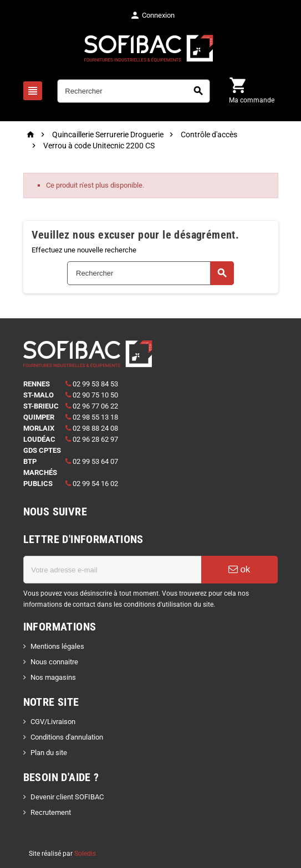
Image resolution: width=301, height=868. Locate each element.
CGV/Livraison (53, 722)
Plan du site (49, 753)
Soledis (85, 854)
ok (239, 569)
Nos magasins (53, 677)
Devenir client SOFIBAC (67, 797)
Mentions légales (57, 646)
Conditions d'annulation (67, 737)
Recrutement (51, 812)
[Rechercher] (134, 91)
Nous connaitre (54, 662)
